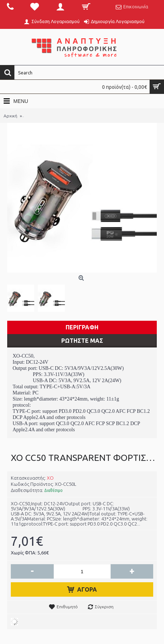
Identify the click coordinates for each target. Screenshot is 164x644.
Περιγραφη (82, 327)
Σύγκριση (104, 607)
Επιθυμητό (67, 607)
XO (50, 478)
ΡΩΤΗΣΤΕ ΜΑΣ (82, 341)
